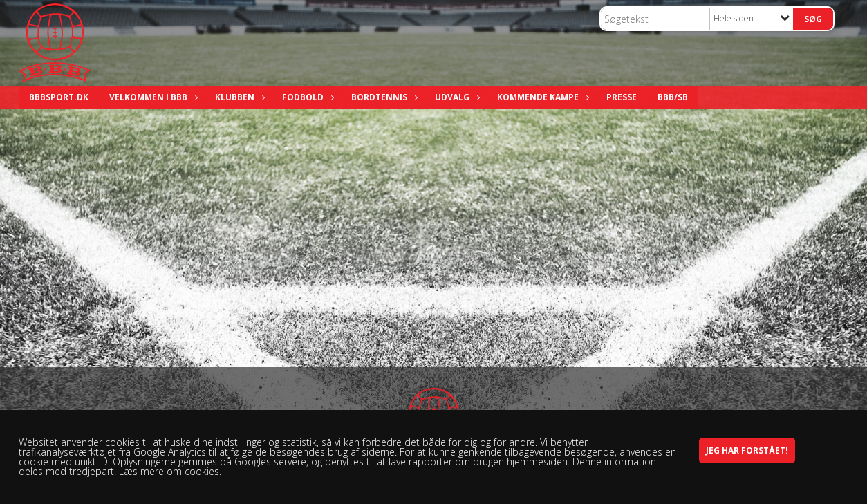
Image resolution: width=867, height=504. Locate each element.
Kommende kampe (541, 97)
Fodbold (306, 97)
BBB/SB (673, 97)
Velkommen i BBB (152, 97)
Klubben (238, 97)
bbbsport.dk (59, 97)
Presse (622, 97)
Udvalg (456, 97)
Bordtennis (383, 97)
